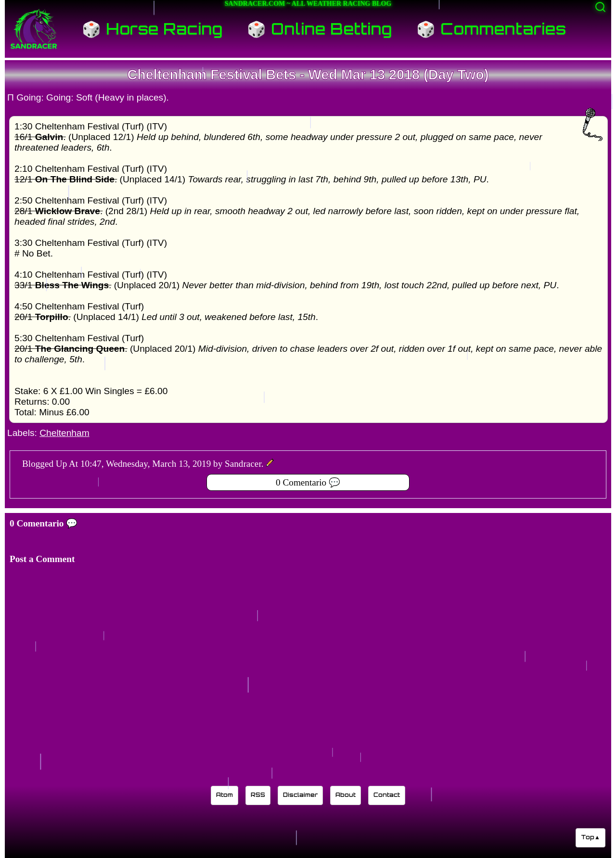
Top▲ (590, 837)
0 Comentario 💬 (308, 482)
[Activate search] (600, 7)
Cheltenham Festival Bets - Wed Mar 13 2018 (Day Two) (308, 75)
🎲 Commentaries (491, 29)
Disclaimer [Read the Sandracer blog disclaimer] (300, 795)
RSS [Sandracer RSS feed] (258, 795)
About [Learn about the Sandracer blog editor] (346, 795)
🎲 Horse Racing (152, 29)
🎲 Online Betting (320, 29)
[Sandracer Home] (34, 29)
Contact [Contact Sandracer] (387, 795)
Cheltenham (64, 433)
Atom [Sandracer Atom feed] (225, 795)
